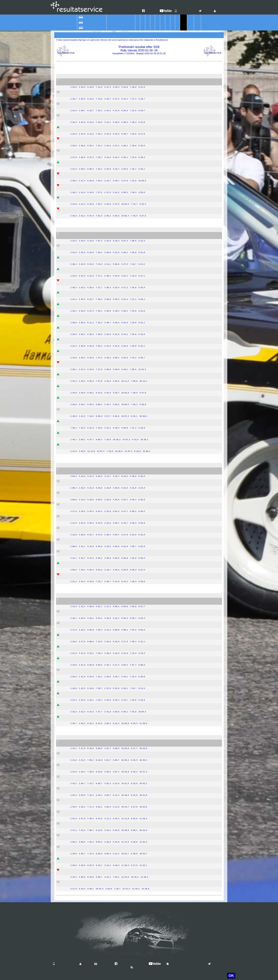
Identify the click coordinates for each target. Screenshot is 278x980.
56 (74, 328)
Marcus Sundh (85, 543)
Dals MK (129, 682)
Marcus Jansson (86, 791)
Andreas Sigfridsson (88, 447)
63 (74, 386)
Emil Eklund (84, 377)
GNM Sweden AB (134, 200)
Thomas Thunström (88, 493)
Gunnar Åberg (85, 401)
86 (74, 882)
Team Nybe (131, 165)
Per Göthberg (84, 505)
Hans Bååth (83, 445)
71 (74, 374)
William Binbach (86, 127)
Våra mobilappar (186, 11)
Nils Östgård (84, 257)
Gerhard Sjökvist (86, 742)
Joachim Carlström (87, 635)
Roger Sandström (87, 885)
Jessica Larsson (86, 366)
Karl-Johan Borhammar (90, 142)
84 (74, 835)
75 (74, 742)
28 (74, 693)
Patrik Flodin (84, 234)
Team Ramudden (134, 83)
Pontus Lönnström (87, 80)
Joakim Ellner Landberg (90, 116)
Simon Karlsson (86, 339)
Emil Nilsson (84, 118)
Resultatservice (139, 898)
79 (74, 847)
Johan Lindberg (86, 859)
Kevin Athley (84, 307)
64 (74, 351)
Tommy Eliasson (86, 351)
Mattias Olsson (85, 551)
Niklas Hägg (84, 281)
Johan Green (84, 304)
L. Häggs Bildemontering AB (140, 284)
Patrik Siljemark (86, 705)
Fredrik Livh (83, 272)
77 (74, 824)
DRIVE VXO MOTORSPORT (141, 189)
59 (74, 316)
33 (74, 127)
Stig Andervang (85, 516)
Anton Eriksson (85, 528)
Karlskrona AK (133, 421)
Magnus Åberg (85, 398)
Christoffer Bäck (86, 95)
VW (112, 281)
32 (74, 80)
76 (74, 777)
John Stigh (83, 330)
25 (74, 658)
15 (74, 600)
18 (74, 623)
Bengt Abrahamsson (88, 433)
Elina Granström (86, 838)
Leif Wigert (83, 578)
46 (74, 339)
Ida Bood (82, 614)
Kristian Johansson (87, 269)
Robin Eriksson (85, 519)
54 (74, 281)
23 (74, 682)
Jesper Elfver (84, 107)
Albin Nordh (83, 92)
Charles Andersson (87, 575)
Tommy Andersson (87, 603)
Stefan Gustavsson (87, 83)
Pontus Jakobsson (87, 249)
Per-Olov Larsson (87, 409)
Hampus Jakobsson (88, 246)
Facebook (150, 11)
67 (74, 409)
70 (74, 445)
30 (74, 186)
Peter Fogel (83, 436)
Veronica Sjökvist (86, 745)
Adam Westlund (86, 151)
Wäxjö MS (130, 186)
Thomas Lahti (84, 623)
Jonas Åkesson (85, 421)
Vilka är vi (102, 964)
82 (74, 812)
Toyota (113, 421)
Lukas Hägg (84, 197)
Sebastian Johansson (89, 104)
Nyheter (137, 968)
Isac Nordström (85, 139)
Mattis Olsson (84, 540)
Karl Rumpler (84, 717)
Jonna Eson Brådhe (88, 693)
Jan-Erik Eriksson (87, 753)
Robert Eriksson (86, 507)
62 (74, 433)
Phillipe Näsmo (85, 861)
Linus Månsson (85, 328)
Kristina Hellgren (86, 412)
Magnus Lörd (84, 212)
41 (74, 174)
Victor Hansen (85, 162)
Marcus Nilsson (85, 658)
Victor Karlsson (85, 316)
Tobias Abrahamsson (88, 756)
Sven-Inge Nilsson (87, 873)
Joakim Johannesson (89, 684)
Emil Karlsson (85, 363)
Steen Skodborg (86, 670)
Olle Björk (82, 673)
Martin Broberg (85, 374)
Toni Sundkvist (85, 284)
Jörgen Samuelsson (88, 708)
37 (74, 116)
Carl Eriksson (84, 189)
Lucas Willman (85, 800)
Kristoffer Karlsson (87, 611)
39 (74, 104)
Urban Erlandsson (87, 780)
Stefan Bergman (86, 484)
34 (74, 92)
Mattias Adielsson (87, 470)
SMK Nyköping (133, 693)
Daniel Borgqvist (86, 200)
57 (74, 304)
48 (74, 269)
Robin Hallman (85, 130)
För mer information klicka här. (201, 976)
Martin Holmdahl (86, 424)
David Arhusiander (87, 153)
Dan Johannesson (87, 682)
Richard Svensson (87, 354)
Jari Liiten (82, 600)
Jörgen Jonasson (86, 563)
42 (74, 197)
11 (74, 505)
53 (74, 257)
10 (74, 528)
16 (74, 647)
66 (74, 398)
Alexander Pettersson (89, 765)
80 (74, 800)
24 (74, 611)
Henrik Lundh (84, 389)
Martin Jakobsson (87, 386)
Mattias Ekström (86, 481)
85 (74, 870)
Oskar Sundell (85, 293)
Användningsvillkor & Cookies (185, 964)
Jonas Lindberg (85, 847)
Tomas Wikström (86, 626)
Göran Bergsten (86, 237)
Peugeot (114, 104)
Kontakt (205, 11)
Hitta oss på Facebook (129, 964)
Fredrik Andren (85, 260)
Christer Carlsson (87, 638)
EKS (127, 153)
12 (74, 575)
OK (231, 976)
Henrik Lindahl (85, 812)
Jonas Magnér (85, 319)
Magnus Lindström (87, 826)
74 (74, 753)
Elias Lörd (82, 209)
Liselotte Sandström (88, 882)
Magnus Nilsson (86, 177)
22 (74, 705)
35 (74, 162)
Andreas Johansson (88, 472)
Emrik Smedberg (86, 186)
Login (219, 11)
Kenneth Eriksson (87, 661)
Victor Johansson (86, 165)
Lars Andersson (86, 531)
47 (74, 293)
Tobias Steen (84, 342)
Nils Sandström (85, 824)
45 (74, 421)
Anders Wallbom (86, 649)
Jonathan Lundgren (88, 870)
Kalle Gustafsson (86, 174)
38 (74, 139)
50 (74, 363)
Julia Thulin (83, 696)
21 (74, 635)
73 (74, 765)
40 (74, 209)
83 (74, 859)
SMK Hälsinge (133, 281)
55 (74, 246)
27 (74, 670)
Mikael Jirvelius (85, 647)
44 (74, 234)
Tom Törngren (85, 496)
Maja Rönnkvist (85, 835)
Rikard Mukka (85, 768)
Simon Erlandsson (87, 777)
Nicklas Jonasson (87, 566)
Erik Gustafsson (86, 554)
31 (74, 151)
